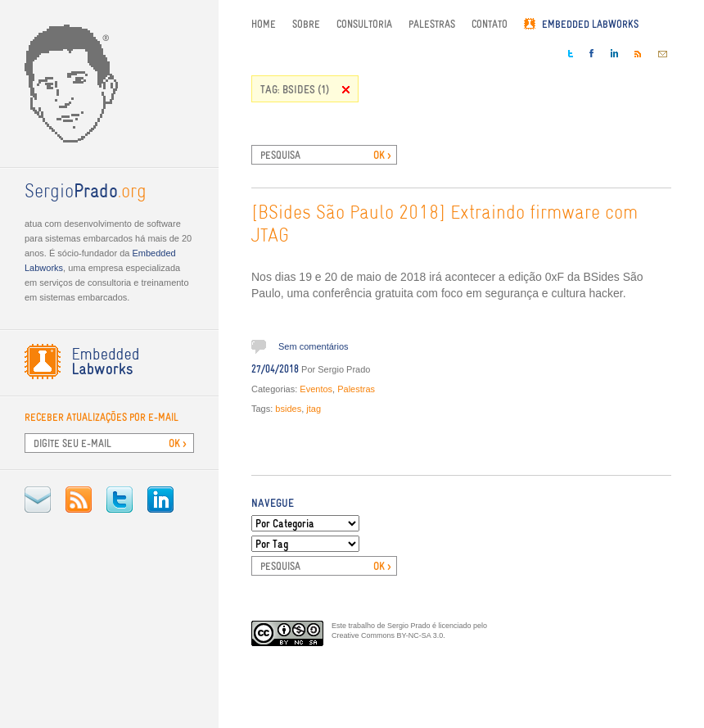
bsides (288, 409)
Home (264, 24)
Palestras (432, 24)
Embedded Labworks (590, 24)
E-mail (38, 500)
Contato (490, 24)
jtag (314, 409)
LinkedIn (160, 500)
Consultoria (364, 24)
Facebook (592, 53)
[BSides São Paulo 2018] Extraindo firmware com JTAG (445, 225)
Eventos (316, 389)
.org (86, 192)
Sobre (306, 24)
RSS (79, 500)
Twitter (120, 500)
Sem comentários (314, 346)
